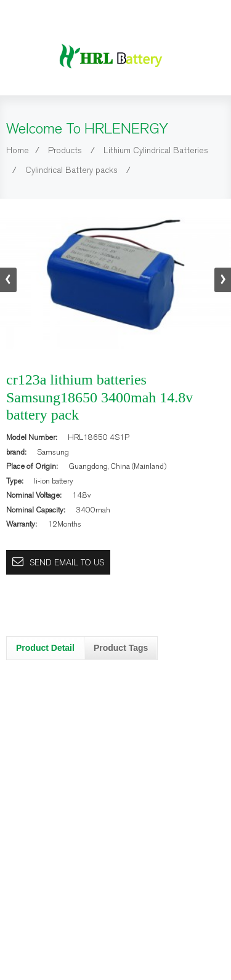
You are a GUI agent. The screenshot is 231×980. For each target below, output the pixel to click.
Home (18, 150)
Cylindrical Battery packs (71, 170)
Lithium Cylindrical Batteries (156, 150)
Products (65, 150)
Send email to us (67, 563)
